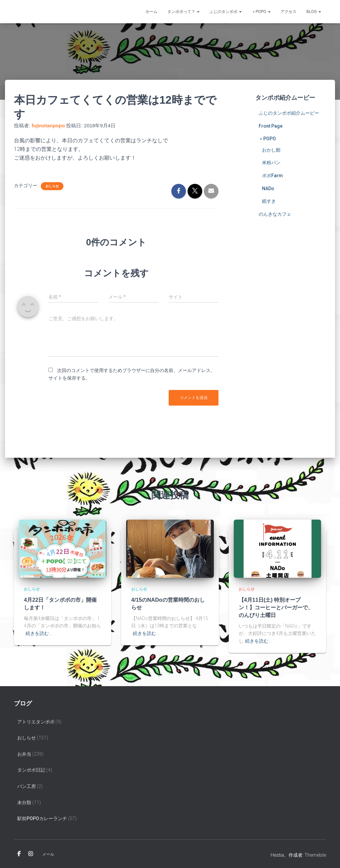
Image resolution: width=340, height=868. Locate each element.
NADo (268, 188)
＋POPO (261, 12)
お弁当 (24, 752)
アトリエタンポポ (36, 720)
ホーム (151, 12)
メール (48, 852)
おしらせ (52, 186)
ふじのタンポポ (226, 12)
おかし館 (271, 150)
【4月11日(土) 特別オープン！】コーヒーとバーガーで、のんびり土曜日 (276, 607)
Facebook (19, 852)
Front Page (271, 126)
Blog (314, 12)
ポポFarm (272, 176)
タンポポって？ (183, 12)
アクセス (289, 12)
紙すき (269, 201)
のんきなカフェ (275, 214)
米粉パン (271, 163)
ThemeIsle (315, 853)
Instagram (31, 852)
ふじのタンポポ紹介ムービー (289, 113)
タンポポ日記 (31, 768)
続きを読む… (39, 632)
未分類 (24, 801)
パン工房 (27, 785)
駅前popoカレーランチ (42, 817)
